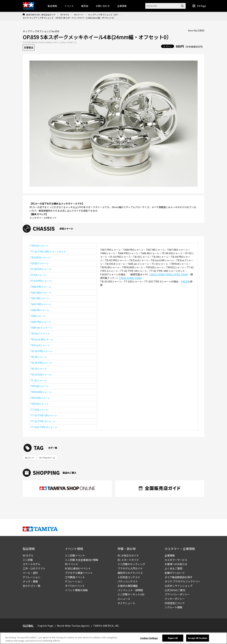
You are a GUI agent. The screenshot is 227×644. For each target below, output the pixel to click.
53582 (138, 278)
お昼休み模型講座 (128, 586)
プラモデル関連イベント (79, 573)
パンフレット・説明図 (130, 590)
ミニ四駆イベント (75, 555)
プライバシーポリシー (177, 594)
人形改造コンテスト (129, 577)
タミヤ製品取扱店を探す (178, 577)
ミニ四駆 (28, 560)
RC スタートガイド (128, 560)
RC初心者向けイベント (78, 568)
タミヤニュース (126, 603)
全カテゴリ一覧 (32, 586)
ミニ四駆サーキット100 (131, 594)
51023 (153, 274)
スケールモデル (32, 564)
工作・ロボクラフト (34, 568)
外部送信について (175, 603)
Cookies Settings (149, 638)
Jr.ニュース (124, 599)
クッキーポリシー (175, 599)
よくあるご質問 (173, 568)
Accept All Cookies (198, 638)
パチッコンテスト (128, 581)
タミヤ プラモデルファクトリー (183, 581)
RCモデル (65, 15)
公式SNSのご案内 (175, 590)
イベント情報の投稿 (76, 590)
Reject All (173, 638)
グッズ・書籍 (30, 581)
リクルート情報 (173, 607)
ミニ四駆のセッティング (131, 564)
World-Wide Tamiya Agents (73, 626)
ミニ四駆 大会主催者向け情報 (82, 560)
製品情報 (52, 6)
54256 (184, 274)
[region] (113, 638)
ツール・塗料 (30, 573)
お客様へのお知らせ (176, 564)
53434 (122, 278)
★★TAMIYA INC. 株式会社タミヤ (41, 15)
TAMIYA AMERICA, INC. (106, 626)
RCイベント (72, 564)
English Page (46, 626)
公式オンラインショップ (178, 586)
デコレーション (32, 577)
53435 (130, 278)
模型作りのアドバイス (130, 573)
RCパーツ (79, 15)
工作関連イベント (75, 577)
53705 (177, 274)
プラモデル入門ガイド (130, 568)
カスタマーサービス (176, 560)
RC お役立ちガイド (128, 555)
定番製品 (29, 47)
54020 (184, 281)
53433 (169, 274)
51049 (161, 274)
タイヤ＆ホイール (47, 458)
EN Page (199, 6)
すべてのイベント (75, 586)
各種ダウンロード (175, 573)
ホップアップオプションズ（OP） (104, 15)
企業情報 (170, 555)
